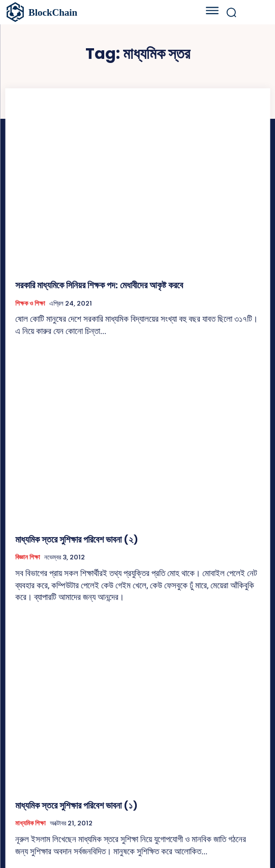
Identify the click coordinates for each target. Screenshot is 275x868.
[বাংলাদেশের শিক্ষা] (89, 12)
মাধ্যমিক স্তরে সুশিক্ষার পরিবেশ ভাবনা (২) (77, 539)
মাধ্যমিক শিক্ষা (30, 823)
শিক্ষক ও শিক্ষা (30, 304)
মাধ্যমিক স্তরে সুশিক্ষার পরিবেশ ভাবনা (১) (77, 805)
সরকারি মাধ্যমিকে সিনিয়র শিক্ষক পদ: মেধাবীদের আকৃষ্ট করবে (99, 285)
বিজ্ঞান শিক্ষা (28, 557)
